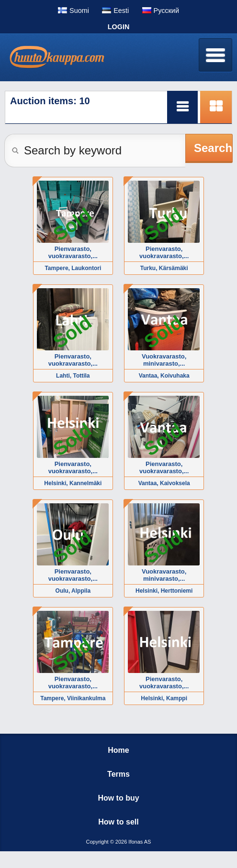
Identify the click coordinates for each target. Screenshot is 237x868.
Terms (118, 774)
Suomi (79, 11)
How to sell (118, 822)
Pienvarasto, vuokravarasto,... (73, 252)
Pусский (166, 11)
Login (119, 27)
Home (118, 750)
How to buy (118, 798)
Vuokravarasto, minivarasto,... (164, 360)
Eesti (121, 11)
